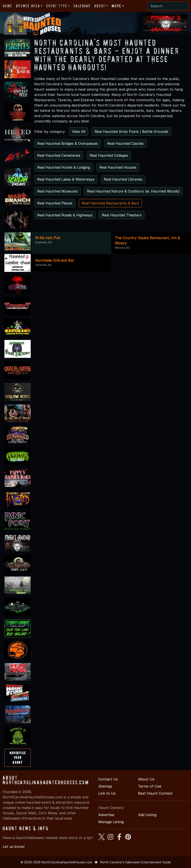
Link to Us (107, 793)
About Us (146, 779)
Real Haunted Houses (118, 167)
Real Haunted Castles (125, 143)
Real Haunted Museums (57, 191)
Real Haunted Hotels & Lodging (64, 167)
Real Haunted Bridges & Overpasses (67, 143)
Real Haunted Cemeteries (59, 155)
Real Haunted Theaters (122, 215)
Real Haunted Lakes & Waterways (66, 179)
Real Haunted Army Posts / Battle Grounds (131, 132)
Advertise (106, 815)
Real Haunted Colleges (109, 155)
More (116, 6)
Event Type (57, 6)
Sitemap (105, 786)
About (100, 6)
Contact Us (108, 779)
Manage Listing (111, 822)
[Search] (168, 6)
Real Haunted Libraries (123, 179)
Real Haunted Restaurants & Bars (110, 203)
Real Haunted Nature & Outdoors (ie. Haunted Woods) (133, 191)
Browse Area (28, 6)
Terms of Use (150, 786)
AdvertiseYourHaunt (18, 758)
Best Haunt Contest (155, 793)
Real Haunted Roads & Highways (65, 215)
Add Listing (147, 815)
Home (7, 6)
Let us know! (14, 847)
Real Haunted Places (55, 203)
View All (79, 132)
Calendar (82, 6)
